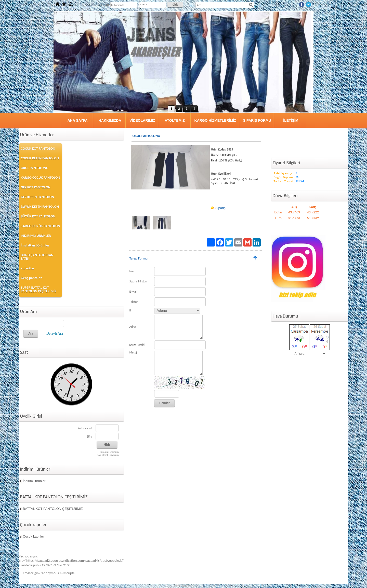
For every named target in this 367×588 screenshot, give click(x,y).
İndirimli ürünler (34, 481)
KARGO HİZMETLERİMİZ (215, 120)
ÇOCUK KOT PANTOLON (38, 149)
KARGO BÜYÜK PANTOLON (41, 226)
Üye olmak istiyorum (108, 455)
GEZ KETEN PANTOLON (38, 197)
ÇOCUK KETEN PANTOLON (40, 158)
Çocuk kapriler (34, 536)
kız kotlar (28, 268)
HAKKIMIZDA (110, 120)
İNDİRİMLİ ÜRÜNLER (36, 236)
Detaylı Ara (55, 333)
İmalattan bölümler (35, 245)
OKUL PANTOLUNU (35, 168)
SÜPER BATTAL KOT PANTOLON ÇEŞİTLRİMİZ (39, 289)
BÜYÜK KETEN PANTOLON (40, 207)
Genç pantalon (32, 278)
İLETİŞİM (291, 120)
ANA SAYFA (78, 120)
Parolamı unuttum (109, 452)
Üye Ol (90, 5)
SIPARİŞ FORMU (257, 120)
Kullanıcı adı (85, 428)
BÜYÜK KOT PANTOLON (38, 216)
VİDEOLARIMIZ (142, 120)
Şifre (89, 436)
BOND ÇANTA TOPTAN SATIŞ (37, 257)
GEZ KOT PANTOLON (36, 187)
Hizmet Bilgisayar (184, 586)
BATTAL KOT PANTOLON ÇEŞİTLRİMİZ (53, 509)
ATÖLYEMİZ (175, 120)
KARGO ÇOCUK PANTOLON (41, 178)
